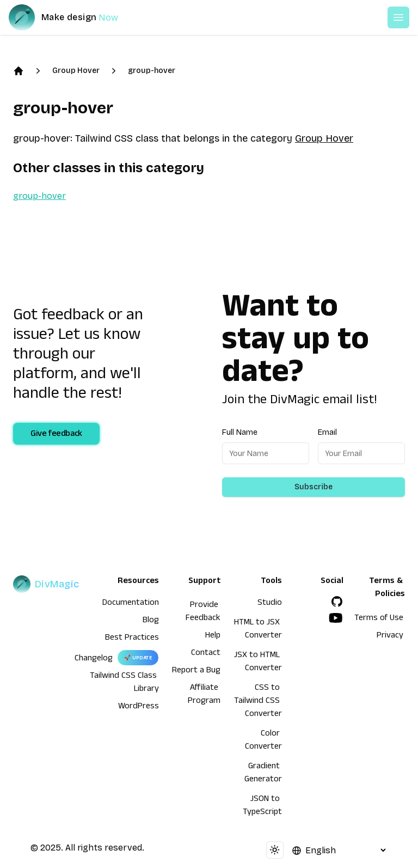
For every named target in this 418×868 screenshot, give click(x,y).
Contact (206, 654)
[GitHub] (337, 602)
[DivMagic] (74, 17)
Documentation (131, 604)
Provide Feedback (203, 612)
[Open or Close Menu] (398, 17)
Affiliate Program (204, 695)
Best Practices (132, 639)
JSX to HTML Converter (258, 663)
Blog (151, 621)
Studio (270, 604)
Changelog (94, 659)
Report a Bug (196, 671)
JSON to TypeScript (262, 806)
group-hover (152, 71)
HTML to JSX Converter (258, 630)
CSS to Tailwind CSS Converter (258, 702)
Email (327, 432)
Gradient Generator (263, 774)
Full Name (240, 432)
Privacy (390, 636)
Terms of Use (379, 619)
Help (213, 636)
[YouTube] (336, 618)
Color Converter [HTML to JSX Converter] (263, 741)
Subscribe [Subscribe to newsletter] (313, 487)
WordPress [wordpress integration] (139, 707)
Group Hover (76, 71)
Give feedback (56, 435)
